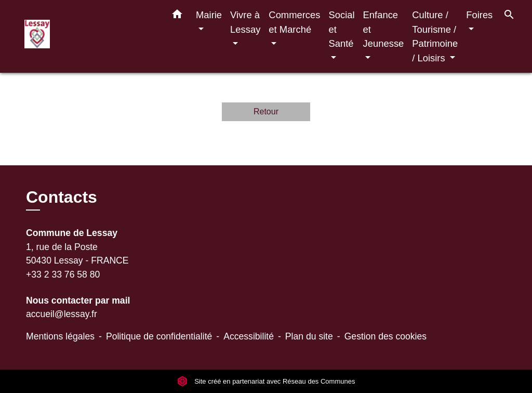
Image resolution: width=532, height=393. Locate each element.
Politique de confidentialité (159, 336)
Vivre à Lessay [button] (245, 22)
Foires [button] (479, 15)
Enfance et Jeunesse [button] (384, 29)
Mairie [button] (209, 15)
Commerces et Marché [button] (294, 22)
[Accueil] (89, 37)
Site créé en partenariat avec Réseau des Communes (266, 381)
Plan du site (309, 336)
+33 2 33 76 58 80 (63, 274)
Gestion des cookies (385, 336)
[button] (177, 16)
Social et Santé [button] (341, 29)
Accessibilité (249, 336)
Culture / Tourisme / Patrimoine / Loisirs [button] (435, 36)
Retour (266, 112)
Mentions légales (60, 336)
